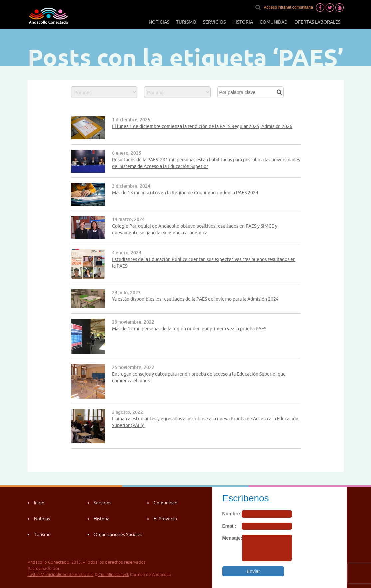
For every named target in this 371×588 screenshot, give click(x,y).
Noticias (159, 22)
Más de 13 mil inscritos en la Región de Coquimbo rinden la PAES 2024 (185, 193)
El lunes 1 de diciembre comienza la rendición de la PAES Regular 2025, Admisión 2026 (202, 126)
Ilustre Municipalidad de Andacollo (61, 575)
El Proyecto (165, 519)
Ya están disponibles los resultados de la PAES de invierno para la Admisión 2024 (195, 299)
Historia (243, 22)
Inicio (39, 503)
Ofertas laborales (317, 22)
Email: (229, 526)
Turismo (186, 22)
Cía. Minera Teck (114, 575)
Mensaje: (232, 538)
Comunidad (274, 22)
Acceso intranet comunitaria (288, 7)
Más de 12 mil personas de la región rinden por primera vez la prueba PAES (189, 329)
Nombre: (232, 514)
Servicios (214, 22)
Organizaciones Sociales (118, 534)
